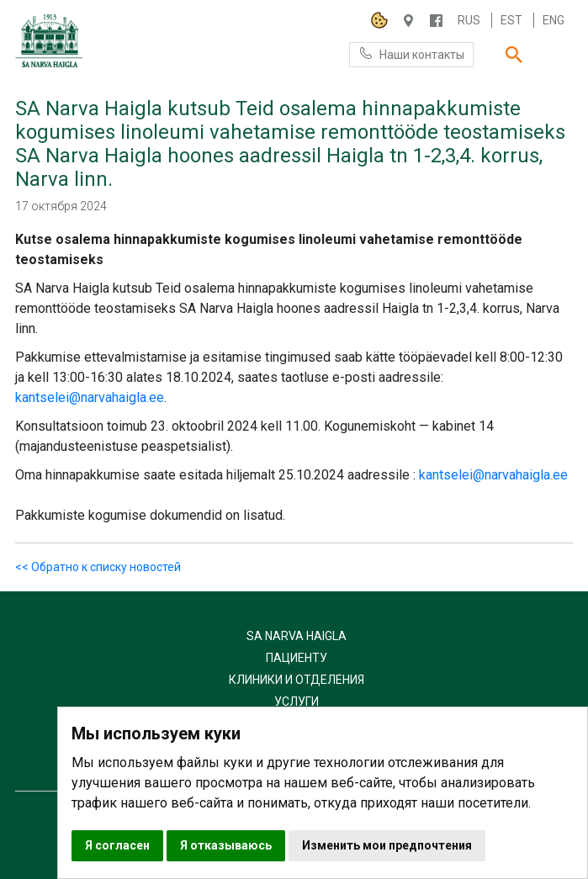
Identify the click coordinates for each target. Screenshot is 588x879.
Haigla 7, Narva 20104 (408, 21)
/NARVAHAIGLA (436, 21)
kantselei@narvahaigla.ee (90, 397)
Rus (469, 20)
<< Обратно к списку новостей (98, 567)
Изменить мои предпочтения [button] (387, 845)
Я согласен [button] (117, 845)
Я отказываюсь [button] (226, 845)
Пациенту (297, 658)
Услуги (297, 702)
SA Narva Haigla (297, 636)
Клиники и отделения (297, 680)
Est (511, 20)
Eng (554, 20)
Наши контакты (411, 53)
